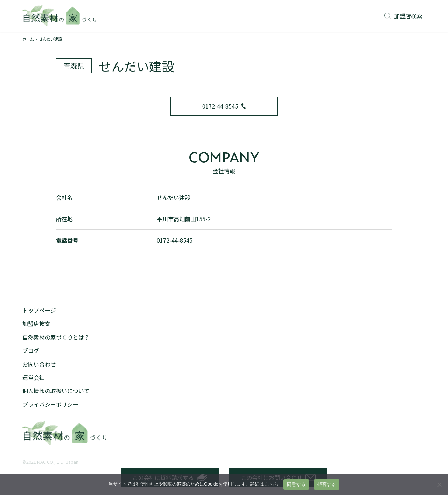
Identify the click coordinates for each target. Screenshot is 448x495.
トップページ (39, 310)
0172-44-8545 (224, 106)
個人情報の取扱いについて (56, 391)
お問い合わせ (39, 364)
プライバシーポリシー (50, 404)
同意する (296, 484)
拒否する (327, 484)
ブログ (31, 350)
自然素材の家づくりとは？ (56, 337)
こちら (272, 484)
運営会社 (34, 377)
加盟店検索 (403, 16)
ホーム (28, 39)
